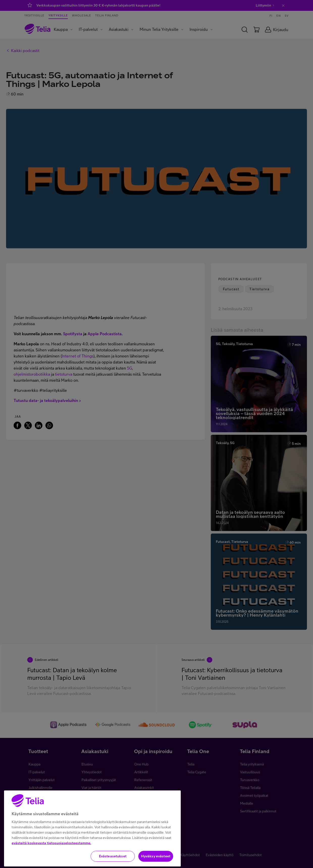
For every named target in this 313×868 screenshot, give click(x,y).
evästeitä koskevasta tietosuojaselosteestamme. (51, 858)
